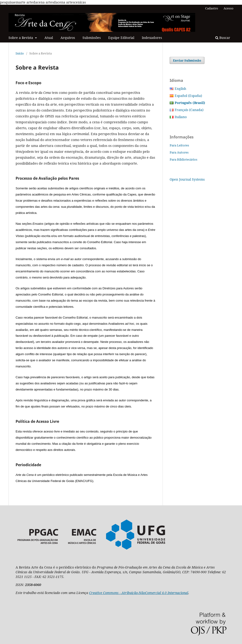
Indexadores (152, 38)
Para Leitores (179, 145)
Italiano (181, 117)
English (180, 89)
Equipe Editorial (121, 38)
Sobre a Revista (21, 38)
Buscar (223, 38)
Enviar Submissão (187, 60)
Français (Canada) (189, 110)
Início (20, 53)
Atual (49, 38)
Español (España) (188, 96)
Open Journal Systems (187, 179)
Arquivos (68, 38)
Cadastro (212, 8)
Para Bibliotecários (184, 159)
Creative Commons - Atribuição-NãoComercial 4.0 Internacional (139, 593)
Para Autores (179, 152)
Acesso (229, 8)
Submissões (92, 38)
